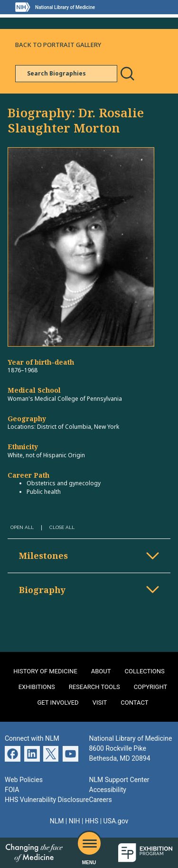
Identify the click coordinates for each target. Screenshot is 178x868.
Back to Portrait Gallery (58, 45)
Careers (101, 800)
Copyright (151, 687)
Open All (22, 527)
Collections (145, 671)
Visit (100, 703)
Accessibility (108, 790)
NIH (75, 821)
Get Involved (58, 703)
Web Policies (24, 780)
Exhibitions (37, 687)
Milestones (43, 556)
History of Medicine (45, 671)
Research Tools (94, 687)
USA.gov (116, 821)
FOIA (12, 790)
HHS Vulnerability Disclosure (47, 800)
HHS (92, 821)
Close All (62, 527)
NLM (57, 821)
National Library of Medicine (65, 7)
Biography (42, 590)
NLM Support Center (119, 780)
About (101, 671)
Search (127, 74)
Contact (134, 703)
